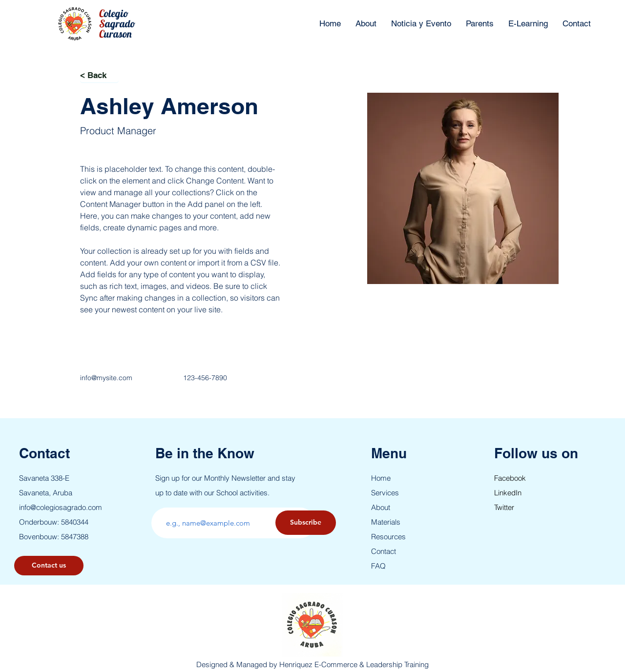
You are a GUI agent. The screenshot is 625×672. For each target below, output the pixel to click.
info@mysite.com (106, 378)
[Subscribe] (306, 523)
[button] (49, 566)
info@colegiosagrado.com (61, 507)
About (381, 507)
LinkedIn (508, 493)
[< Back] (99, 75)
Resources (388, 537)
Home (381, 478)
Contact (384, 551)
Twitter (504, 507)
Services (385, 493)
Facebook (510, 478)
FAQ (378, 566)
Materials (386, 522)
